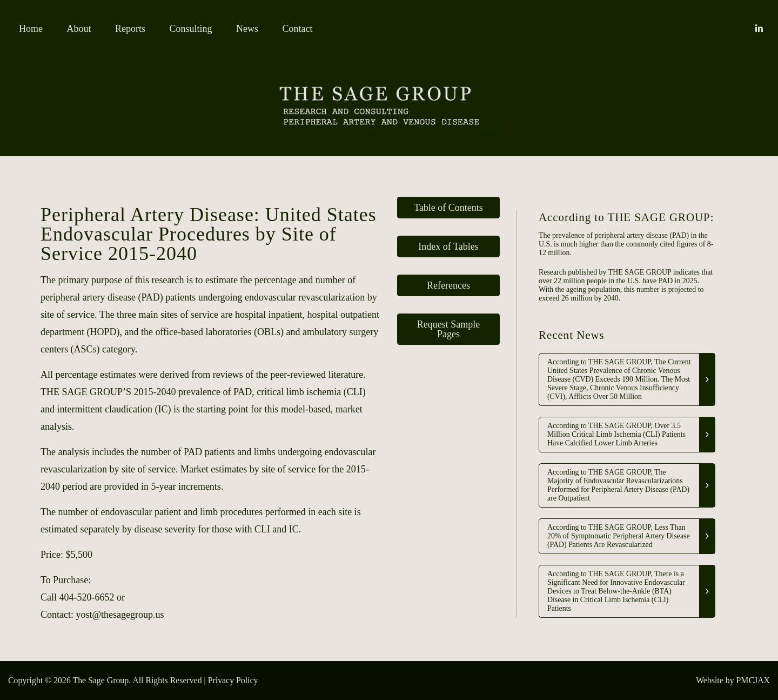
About (79, 29)
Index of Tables (448, 246)
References (448, 285)
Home (31, 29)
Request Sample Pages (448, 329)
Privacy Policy (233, 680)
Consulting (191, 29)
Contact (298, 29)
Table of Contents (448, 208)
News (247, 29)
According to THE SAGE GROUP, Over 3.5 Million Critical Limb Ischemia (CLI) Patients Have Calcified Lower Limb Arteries (616, 434)
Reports (130, 29)
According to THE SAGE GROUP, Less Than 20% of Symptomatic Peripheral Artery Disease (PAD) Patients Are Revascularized (619, 536)
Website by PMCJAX (733, 680)
